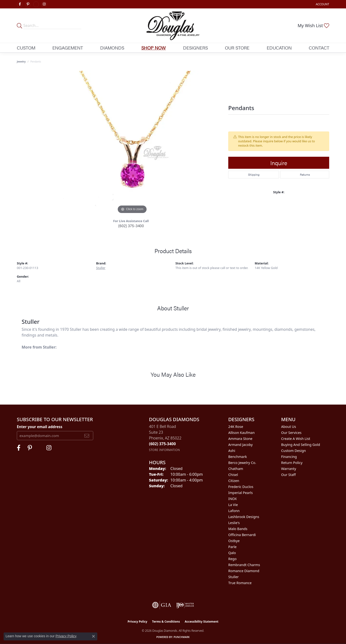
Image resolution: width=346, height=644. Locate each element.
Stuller (101, 268)
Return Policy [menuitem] (292, 463)
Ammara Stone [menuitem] (240, 439)
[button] (322, 4)
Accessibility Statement (202, 622)
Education (279, 48)
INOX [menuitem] (232, 499)
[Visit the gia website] (162, 605)
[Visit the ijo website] (185, 605)
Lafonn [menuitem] (234, 511)
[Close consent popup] (93, 636)
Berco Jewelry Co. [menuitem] (242, 463)
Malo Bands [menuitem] (238, 529)
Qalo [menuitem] (232, 553)
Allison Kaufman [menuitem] (241, 433)
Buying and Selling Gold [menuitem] (301, 445)
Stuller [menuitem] (233, 577)
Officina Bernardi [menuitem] (242, 535)
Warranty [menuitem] (289, 469)
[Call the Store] (162, 444)
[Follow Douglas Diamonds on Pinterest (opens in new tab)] (28, 4)
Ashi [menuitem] (232, 451)
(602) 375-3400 (131, 226)
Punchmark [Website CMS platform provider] (182, 637)
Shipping (254, 175)
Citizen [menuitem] (234, 481)
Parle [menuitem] (232, 547)
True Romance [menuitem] (240, 583)
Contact (319, 48)
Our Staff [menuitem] (288, 475)
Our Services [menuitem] (291, 433)
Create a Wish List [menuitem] (296, 439)
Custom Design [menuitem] (293, 451)
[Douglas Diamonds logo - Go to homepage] (173, 26)
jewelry (21, 62)
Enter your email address (40, 427)
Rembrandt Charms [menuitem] (244, 565)
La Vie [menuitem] (233, 505)
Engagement (68, 48)
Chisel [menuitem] (233, 475)
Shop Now (154, 48)
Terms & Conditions (166, 622)
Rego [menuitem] (232, 559)
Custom (26, 48)
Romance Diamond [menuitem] (244, 571)
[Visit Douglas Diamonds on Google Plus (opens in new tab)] (36, 4)
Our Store (237, 48)
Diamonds (112, 48)
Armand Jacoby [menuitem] (241, 445)
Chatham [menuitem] (236, 469)
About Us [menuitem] (289, 427)
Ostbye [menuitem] (234, 541)
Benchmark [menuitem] (238, 457)
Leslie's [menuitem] (234, 523)
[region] (132, 143)
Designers (195, 48)
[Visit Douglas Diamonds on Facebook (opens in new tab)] (20, 4)
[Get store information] (164, 450)
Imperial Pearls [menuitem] (241, 493)
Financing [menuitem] (289, 457)
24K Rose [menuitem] (236, 427)
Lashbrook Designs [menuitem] (244, 517)
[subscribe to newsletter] (87, 436)
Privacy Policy (137, 622)
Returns (305, 175)
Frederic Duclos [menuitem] (241, 487)
